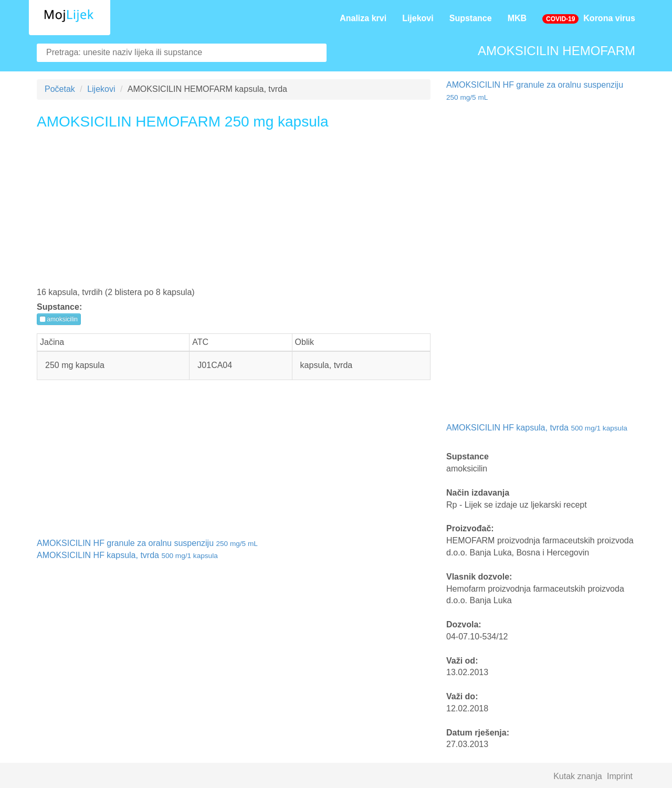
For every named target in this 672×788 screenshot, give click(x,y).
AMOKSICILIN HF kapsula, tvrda (127, 555)
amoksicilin (59, 319)
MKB (517, 18)
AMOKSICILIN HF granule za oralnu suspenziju (147, 543)
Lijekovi (418, 18)
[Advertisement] (234, 212)
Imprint (620, 776)
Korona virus (589, 19)
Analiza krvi (363, 18)
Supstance (471, 18)
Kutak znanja (578, 776)
